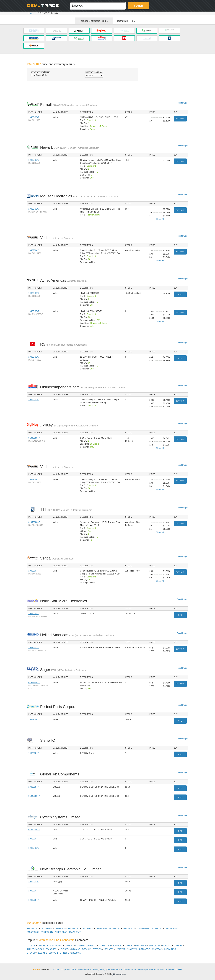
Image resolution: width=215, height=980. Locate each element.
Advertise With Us (174, 969)
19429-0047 (34, 117)
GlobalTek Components (60, 774)
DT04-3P (69, 946)
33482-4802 (52, 949)
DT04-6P (86, 949)
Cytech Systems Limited (61, 817)
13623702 (157, 949)
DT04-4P (129, 946)
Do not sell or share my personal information (144, 969)
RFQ (180, 294)
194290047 (33, 250)
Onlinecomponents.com (83, 387)
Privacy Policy (99, 969)
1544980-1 (43, 946)
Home (31, 13)
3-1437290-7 (56, 946)
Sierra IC (48, 740)
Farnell (69, 105)
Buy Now (180, 119)
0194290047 (34, 438)
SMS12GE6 (155, 946)
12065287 (118, 946)
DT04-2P (31, 953)
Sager (63, 670)
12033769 (109, 949)
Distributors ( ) (126, 21)
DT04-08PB (141, 946)
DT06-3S (76, 949)
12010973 (132, 949)
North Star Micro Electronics (64, 601)
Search (139, 6)
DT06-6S (97, 949)
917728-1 (167, 946)
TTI (66, 509)
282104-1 (42, 953)
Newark (69, 147)
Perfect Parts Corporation (62, 707)
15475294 (64, 949)
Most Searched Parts (82, 969)
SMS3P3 (79, 946)
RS (64, 344)
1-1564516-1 (170, 949)
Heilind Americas (77, 635)
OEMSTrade (43, 969)
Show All (160, 219)
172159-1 (65, 953)
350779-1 (53, 953)
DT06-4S (178, 946)
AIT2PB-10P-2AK (35, 949)
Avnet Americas (64, 280)
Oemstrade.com (44, 5)
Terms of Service (115, 969)
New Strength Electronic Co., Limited (72, 869)
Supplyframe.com (121, 974)
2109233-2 (91, 946)
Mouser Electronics (79, 196)
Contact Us (58, 969)
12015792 (120, 949)
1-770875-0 (144, 949)
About (68, 969)
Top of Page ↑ (182, 103)
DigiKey (69, 425)
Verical (57, 238)
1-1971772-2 (105, 946)
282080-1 (76, 953)
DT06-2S (31, 946)
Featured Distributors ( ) (94, 21)
